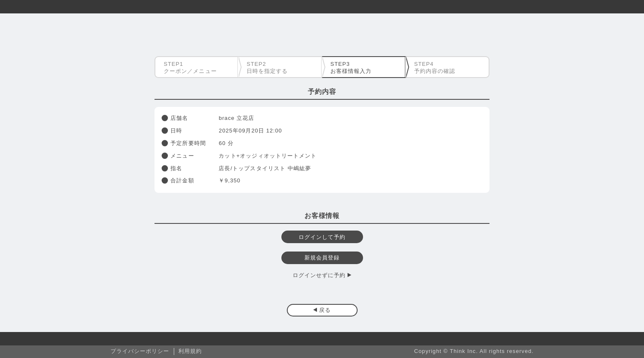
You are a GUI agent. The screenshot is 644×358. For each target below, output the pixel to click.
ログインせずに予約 (319, 275)
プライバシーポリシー (140, 351)
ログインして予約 (322, 237)
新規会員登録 (322, 258)
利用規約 (190, 351)
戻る (325, 310)
